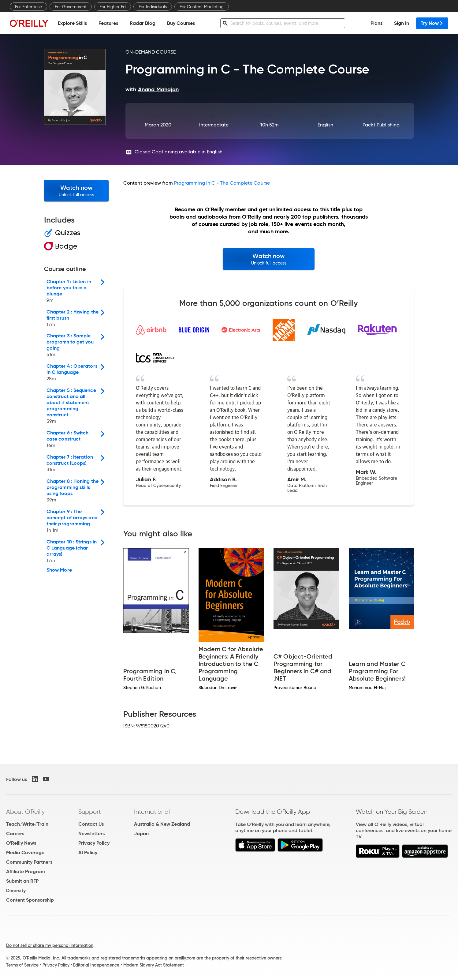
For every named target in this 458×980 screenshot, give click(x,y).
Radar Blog (143, 23)
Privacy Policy (94, 843)
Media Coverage (25, 852)
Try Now (432, 23)
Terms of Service (22, 965)
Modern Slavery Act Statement (154, 965)
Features (108, 23)
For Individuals (153, 7)
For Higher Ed (113, 7)
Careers (15, 834)
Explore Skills (72, 23)
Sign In (402, 23)
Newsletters (91, 834)
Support (90, 812)
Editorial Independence (96, 965)
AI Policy (88, 852)
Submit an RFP (22, 881)
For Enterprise (28, 7)
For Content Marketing (202, 7)
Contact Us (91, 824)
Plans (376, 23)
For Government (71, 7)
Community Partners (29, 862)
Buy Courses (181, 23)
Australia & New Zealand (162, 824)
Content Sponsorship (30, 900)
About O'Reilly (25, 812)
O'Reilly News (21, 843)
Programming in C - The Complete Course (222, 183)
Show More (59, 570)
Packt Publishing (381, 125)
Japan (141, 834)
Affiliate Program (26, 871)
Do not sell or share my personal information (50, 945)
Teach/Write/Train (27, 824)
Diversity (16, 890)
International (152, 812)
